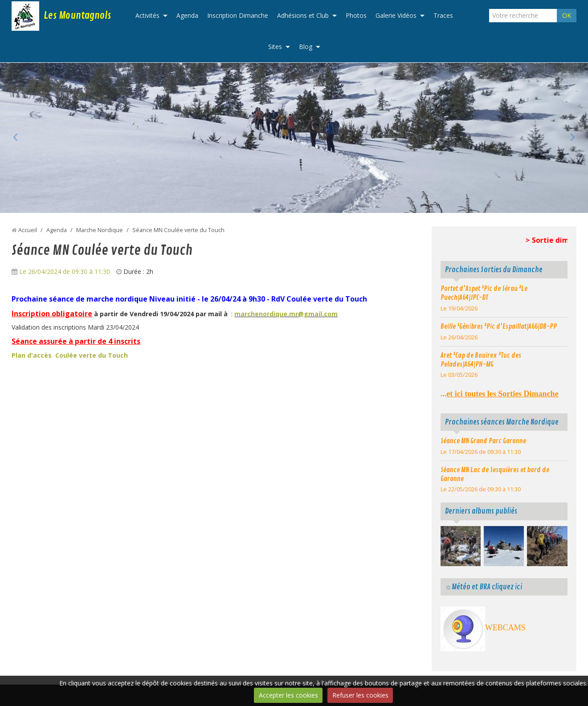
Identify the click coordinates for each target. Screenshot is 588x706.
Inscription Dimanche (238, 15)
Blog (306, 47)
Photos (356, 15)
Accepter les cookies (288, 695)
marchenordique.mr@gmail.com (286, 314)
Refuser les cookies (360, 695)
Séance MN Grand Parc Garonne (483, 441)
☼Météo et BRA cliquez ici (484, 587)
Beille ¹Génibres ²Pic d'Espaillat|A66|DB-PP (499, 326)
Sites (275, 47)
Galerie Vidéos (396, 15)
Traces (443, 15)
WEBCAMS (505, 628)
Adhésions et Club (303, 15)
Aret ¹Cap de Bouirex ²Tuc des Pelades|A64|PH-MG (481, 360)
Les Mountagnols (77, 16)
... (500, 394)
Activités (147, 15)
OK (567, 15)
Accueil (28, 230)
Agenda (187, 15)
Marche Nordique (100, 230)
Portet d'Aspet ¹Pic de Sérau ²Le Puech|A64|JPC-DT (484, 293)
